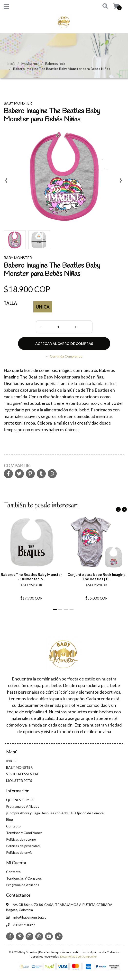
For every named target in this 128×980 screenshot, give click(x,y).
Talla (10, 303)
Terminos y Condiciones (24, 833)
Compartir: (17, 466)
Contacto (13, 826)
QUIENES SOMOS (20, 800)
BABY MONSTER (19, 767)
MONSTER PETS (19, 781)
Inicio (11, 63)
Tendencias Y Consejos (24, 878)
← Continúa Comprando (64, 356)
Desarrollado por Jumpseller (78, 956)
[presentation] (6, 182)
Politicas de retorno (21, 839)
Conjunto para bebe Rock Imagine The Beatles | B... (96, 576)
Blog (9, 820)
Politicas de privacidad (23, 846)
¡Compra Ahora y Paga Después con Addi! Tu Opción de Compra (55, 813)
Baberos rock (55, 63)
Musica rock (30, 63)
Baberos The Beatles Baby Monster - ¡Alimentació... (31, 576)
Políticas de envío (19, 852)
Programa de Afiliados (23, 806)
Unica (43, 307)
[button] (102, 6)
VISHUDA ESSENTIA (22, 774)
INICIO (12, 761)
